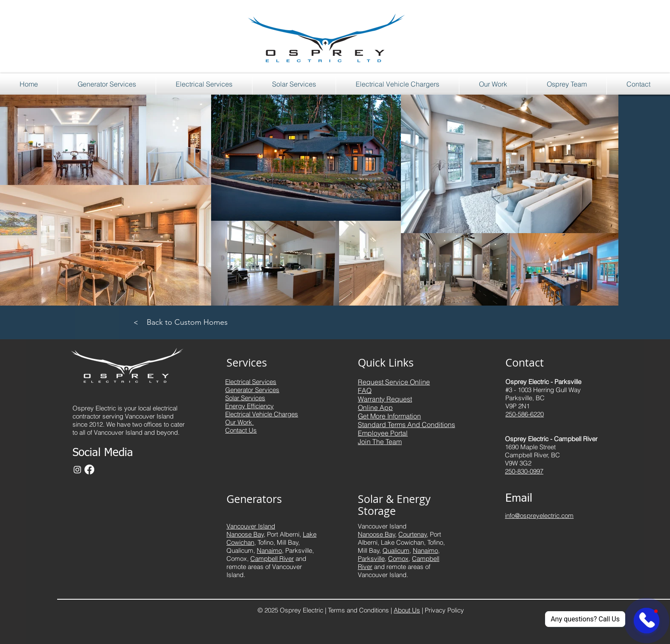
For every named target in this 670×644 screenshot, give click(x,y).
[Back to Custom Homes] (187, 322)
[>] (136, 322)
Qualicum (396, 550)
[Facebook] (89, 469)
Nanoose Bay (377, 534)
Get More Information (389, 416)
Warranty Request (385, 399)
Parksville (371, 559)
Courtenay (413, 534)
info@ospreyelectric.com (539, 515)
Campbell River (272, 559)
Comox (398, 559)
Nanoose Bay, (246, 534)
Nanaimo (269, 550)
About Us (407, 610)
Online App (375, 407)
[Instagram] (77, 469)
